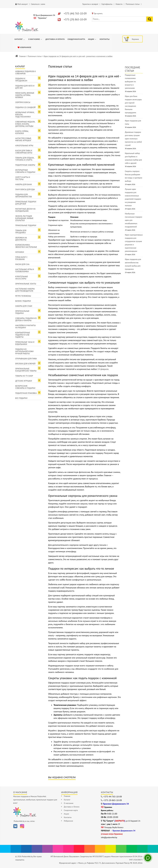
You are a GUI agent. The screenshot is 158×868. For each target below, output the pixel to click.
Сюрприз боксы (23, 102)
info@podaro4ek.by (109, 837)
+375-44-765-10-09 (113, 797)
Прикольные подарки (26, 225)
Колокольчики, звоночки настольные (26, 246)
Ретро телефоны (23, 296)
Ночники (20, 252)
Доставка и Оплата (72, 807)
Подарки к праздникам (21, 80)
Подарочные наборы (25, 165)
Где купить (98, 13)
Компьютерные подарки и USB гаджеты (23, 335)
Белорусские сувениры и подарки (25, 387)
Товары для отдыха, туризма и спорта (25, 159)
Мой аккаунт (23, 4)
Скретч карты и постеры (23, 178)
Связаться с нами (38, 4)
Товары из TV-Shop (24, 376)
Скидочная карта (71, 810)
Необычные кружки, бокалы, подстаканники (25, 115)
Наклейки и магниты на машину (25, 327)
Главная (22, 56)
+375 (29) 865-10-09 (75, 19)
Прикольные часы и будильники (25, 343)
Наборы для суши (24, 306)
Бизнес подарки (23, 301)
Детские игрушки (24, 381)
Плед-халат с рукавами (21, 258)
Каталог (67, 800)
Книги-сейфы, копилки (22, 132)
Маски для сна (22, 264)
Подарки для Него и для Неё (25, 87)
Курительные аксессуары (22, 278)
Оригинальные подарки (22, 312)
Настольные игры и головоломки (25, 270)
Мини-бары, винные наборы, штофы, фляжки (25, 95)
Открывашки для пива (26, 359)
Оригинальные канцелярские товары (26, 370)
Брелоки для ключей (25, 364)
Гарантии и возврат (90, 4)
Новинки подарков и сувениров (26, 72)
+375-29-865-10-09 (113, 800)
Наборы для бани (24, 184)
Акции (66, 814)
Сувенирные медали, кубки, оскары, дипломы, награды (25, 124)
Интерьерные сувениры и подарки (25, 171)
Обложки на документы (21, 239)
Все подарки (21, 398)
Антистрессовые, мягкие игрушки (23, 139)
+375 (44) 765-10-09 (75, 13)
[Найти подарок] (150, 19)
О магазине (69, 803)
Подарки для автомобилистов (24, 196)
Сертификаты (107, 4)
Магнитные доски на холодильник (25, 210)
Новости (119, 4)
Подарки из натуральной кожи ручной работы (24, 351)
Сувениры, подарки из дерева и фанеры (26, 319)
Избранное (68, 821)
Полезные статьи (35, 56)
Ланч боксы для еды (25, 189)
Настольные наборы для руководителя (25, 290)
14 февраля (103, 369)
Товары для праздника (21, 232)
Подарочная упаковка (26, 393)
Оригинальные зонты (26, 284)
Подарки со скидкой (25, 107)
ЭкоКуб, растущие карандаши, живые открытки (24, 218)
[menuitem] (20, 39)
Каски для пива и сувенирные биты (24, 152)
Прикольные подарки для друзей (26, 203)
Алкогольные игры (24, 146)
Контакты (68, 817)
